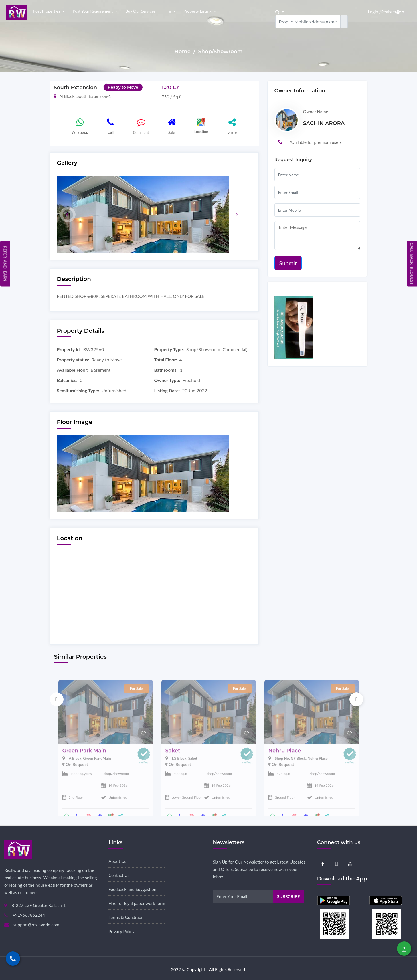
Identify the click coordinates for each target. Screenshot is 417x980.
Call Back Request (412, 264)
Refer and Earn (5, 263)
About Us (117, 861)
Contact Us (119, 875)
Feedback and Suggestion (132, 889)
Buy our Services (140, 11)
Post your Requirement (93, 11)
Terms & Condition (126, 917)
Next (356, 699)
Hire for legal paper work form (137, 903)
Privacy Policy (121, 931)
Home (183, 52)
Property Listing (197, 11)
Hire (167, 11)
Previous (57, 699)
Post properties (47, 11)
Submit (288, 263)
